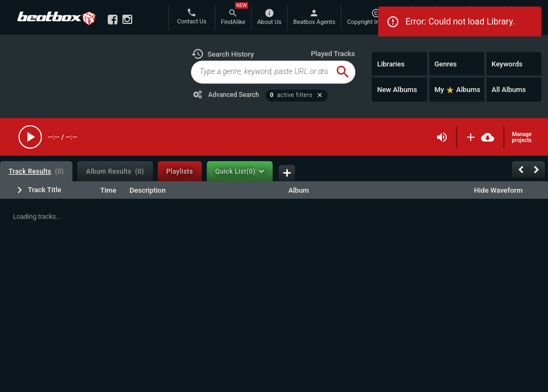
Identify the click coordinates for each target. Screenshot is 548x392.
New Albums (397, 90)
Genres (445, 63)
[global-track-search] (261, 72)
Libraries (391, 63)
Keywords (507, 63)
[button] (223, 54)
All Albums (509, 90)
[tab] (36, 171)
